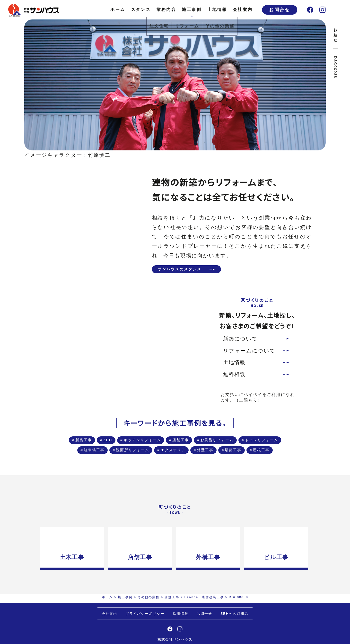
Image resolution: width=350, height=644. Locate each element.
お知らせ (336, 33)
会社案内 (243, 10)
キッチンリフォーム (162, 443)
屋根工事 (212, 469)
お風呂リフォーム (256, 443)
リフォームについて (249, 352)
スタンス (141, 10)
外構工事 (210, 579)
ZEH (119, 443)
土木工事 (71, 579)
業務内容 (166, 10)
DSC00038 (336, 67)
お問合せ (280, 10)
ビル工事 (279, 579)
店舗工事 (210, 443)
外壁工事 (142, 469)
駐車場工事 (154, 456)
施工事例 (192, 10)
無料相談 (234, 376)
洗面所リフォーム (202, 456)
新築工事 (88, 443)
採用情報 (181, 636)
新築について (240, 340)
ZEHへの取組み (234, 636)
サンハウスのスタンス (185, 270)
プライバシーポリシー (145, 636)
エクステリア (253, 456)
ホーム (118, 10)
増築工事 (177, 469)
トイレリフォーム (106, 456)
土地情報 (217, 10)
